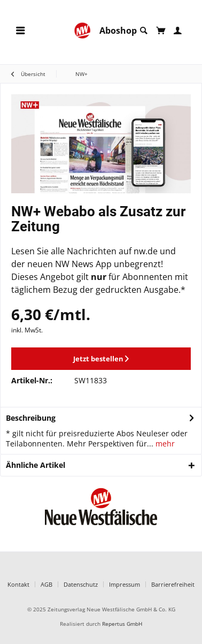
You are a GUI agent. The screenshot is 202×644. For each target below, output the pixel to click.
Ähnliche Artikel (36, 465)
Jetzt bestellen (101, 359)
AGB (46, 584)
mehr (164, 444)
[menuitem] (20, 31)
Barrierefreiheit (173, 584)
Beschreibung (31, 418)
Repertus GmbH (122, 624)
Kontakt (18, 584)
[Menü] (20, 31)
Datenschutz (81, 584)
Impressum (125, 584)
